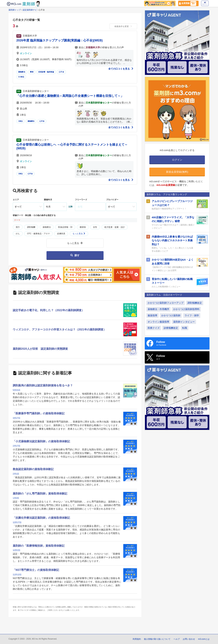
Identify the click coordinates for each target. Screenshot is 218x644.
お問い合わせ (189, 639)
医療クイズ (154, 328)
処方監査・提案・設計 (115, 227)
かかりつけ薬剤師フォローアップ (166, 303)
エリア (16, 200)
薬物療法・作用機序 (158, 309)
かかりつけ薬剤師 (171, 315)
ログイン (205, 3)
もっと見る (79, 234)
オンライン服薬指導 (158, 322)
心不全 (61, 72)
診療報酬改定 (171, 328)
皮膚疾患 (61, 234)
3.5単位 (21, 77)
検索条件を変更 (123, 26)
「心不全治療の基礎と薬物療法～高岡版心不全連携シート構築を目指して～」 (70, 96)
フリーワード (81, 200)
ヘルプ (177, 639)
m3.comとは (204, 639)
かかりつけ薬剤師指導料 (186, 309)
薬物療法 (22, 72)
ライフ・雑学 (192, 315)
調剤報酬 (31, 227)
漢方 (18, 227)
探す (75, 255)
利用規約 (137, 639)
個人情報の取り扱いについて (157, 639)
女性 (95, 227)
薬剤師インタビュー (184, 322)
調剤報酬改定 (195, 303)
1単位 (20, 121)
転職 (185, 328)
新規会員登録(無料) (177, 172)
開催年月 (48, 200)
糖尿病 (83, 227)
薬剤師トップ (15, 10)
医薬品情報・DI (65, 227)
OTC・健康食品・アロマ (38, 234)
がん (18, 234)
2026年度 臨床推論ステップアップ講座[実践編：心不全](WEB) (60, 40)
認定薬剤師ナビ (30, 10)
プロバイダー (112, 200)
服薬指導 (152, 315)
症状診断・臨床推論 (46, 72)
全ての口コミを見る (121, 69)
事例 (32, 72)
